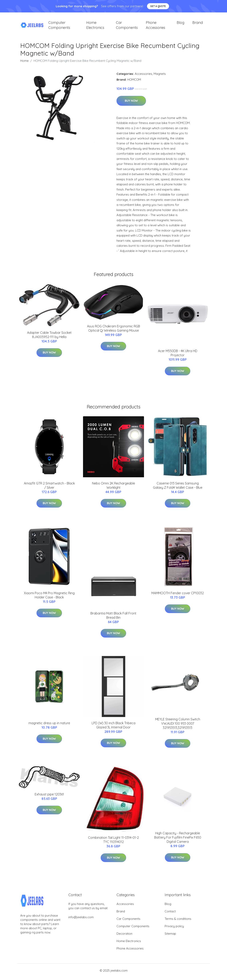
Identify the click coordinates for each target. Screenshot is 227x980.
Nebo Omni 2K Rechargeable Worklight (113, 488)
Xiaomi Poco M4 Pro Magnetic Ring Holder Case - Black (49, 598)
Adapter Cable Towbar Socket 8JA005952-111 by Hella (49, 338)
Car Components (127, 26)
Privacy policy (174, 929)
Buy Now (131, 104)
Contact (170, 914)
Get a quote (158, 6)
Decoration (124, 936)
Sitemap (170, 936)
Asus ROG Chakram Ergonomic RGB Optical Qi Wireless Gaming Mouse (113, 331)
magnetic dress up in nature (49, 726)
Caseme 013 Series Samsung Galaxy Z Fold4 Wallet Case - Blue (178, 488)
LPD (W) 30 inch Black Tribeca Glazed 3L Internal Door (113, 728)
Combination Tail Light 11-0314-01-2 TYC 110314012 (113, 842)
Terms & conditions (178, 922)
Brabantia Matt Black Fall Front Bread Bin (113, 618)
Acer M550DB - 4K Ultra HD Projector (178, 356)
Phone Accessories (156, 26)
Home (24, 63)
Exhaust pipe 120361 (49, 797)
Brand (198, 24)
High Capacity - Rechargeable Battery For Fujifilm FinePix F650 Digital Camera (178, 840)
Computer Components (59, 26)
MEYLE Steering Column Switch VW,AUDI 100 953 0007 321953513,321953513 (178, 726)
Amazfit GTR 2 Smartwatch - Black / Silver (49, 488)
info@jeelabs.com (81, 920)
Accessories (143, 77)
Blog (180, 24)
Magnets (160, 77)
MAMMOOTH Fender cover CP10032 (178, 596)
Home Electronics (95, 26)
